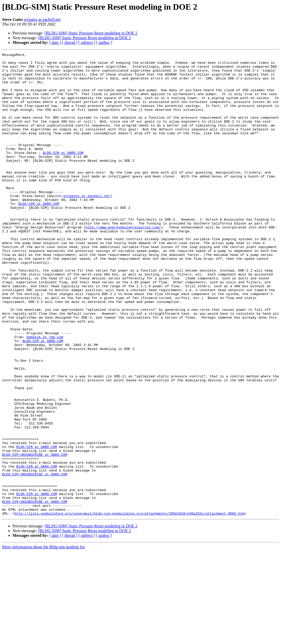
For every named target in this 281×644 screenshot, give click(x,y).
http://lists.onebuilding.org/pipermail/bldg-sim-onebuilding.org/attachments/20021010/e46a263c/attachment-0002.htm (129, 606)
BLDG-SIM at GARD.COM (63, 173)
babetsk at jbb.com (45, 394)
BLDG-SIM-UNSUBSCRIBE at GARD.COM (35, 535)
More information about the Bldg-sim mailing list (43, 639)
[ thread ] (70, 42)
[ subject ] (87, 42)
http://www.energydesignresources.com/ (123, 262)
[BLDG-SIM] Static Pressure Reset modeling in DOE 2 (91, 33)
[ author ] (104, 42)
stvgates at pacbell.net (42, 19)
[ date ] (55, 42)
